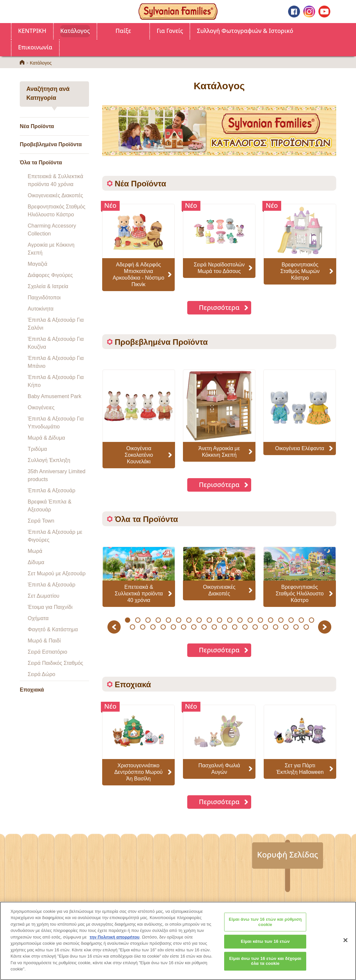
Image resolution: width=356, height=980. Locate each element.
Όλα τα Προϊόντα (41, 163)
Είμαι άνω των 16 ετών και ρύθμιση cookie (265, 927)
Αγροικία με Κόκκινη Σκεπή (51, 249)
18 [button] (301, 620)
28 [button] (214, 627)
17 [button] (291, 620)
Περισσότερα (219, 307)
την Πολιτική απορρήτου (115, 942)
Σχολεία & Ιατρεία (48, 286)
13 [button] (250, 620)
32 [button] (255, 627)
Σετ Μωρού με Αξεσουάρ (57, 573)
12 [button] (240, 620)
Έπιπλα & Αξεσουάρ (52, 490)
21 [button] (143, 627)
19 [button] (311, 620)
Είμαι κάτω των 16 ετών (265, 947)
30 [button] (235, 627)
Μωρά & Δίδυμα (46, 438)
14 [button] (260, 620)
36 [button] (296, 627)
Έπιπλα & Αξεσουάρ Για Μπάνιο (56, 362)
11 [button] (230, 620)
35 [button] (286, 627)
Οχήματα (38, 618)
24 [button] (174, 627)
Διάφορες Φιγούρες (50, 275)
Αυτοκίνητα (41, 309)
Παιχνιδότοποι (44, 298)
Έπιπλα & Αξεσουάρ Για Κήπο (56, 381)
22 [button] (153, 627)
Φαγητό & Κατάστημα (53, 629)
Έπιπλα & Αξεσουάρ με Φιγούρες (55, 536)
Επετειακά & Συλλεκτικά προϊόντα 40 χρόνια (55, 180)
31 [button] (245, 627)
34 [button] (276, 627)
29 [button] (225, 627)
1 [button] (127, 620)
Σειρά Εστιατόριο (47, 652)
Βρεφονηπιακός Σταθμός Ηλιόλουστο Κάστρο (57, 211)
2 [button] (138, 620)
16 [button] (281, 620)
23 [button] (163, 627)
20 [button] (133, 627)
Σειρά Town (41, 521)
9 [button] (209, 620)
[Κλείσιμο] (345, 945)
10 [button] (219, 620)
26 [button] (194, 627)
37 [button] (306, 627)
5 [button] (168, 620)
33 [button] (266, 627)
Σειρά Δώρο (42, 674)
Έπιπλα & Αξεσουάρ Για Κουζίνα (56, 343)
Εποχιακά (32, 690)
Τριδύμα (37, 449)
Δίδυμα (36, 562)
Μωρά (35, 551)
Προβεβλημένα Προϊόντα (51, 144)
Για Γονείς (170, 31)
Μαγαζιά (37, 264)
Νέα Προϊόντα (37, 126)
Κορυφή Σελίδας (288, 854)
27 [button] (204, 627)
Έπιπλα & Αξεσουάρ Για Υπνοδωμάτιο (56, 423)
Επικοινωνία (35, 47)
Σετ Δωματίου (44, 596)
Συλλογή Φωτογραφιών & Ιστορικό (245, 31)
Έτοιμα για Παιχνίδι (50, 607)
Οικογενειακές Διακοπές (55, 195)
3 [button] (148, 620)
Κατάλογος (75, 31)
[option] (139, 419)
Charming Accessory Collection (52, 230)
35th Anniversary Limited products (57, 475)
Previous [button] (115, 627)
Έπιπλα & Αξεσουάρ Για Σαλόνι (56, 324)
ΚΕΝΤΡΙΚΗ (32, 31)
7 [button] (189, 620)
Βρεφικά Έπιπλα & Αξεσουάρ (50, 506)
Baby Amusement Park (55, 396)
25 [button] (184, 627)
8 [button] (199, 620)
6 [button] (178, 620)
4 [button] (158, 620)
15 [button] (270, 620)
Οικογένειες (41, 408)
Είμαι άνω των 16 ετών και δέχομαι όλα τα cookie (265, 966)
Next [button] (326, 627)
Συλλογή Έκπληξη (49, 460)
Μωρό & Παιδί (44, 641)
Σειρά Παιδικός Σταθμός (55, 663)
